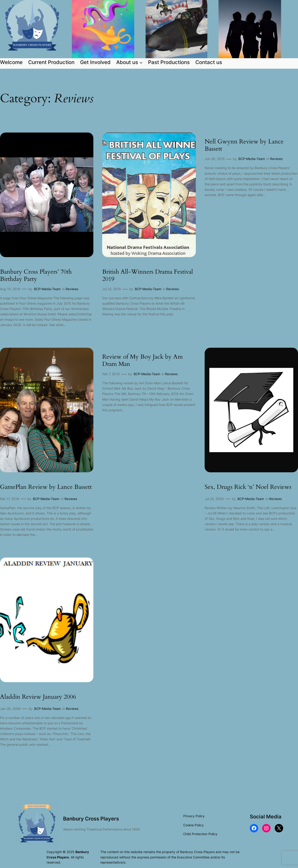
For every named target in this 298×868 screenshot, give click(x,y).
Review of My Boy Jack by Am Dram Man (142, 360)
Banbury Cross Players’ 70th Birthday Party (36, 275)
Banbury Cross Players (91, 819)
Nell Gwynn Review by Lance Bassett (244, 145)
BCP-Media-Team (47, 289)
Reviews (72, 289)
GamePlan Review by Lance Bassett (46, 487)
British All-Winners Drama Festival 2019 (148, 275)
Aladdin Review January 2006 (38, 697)
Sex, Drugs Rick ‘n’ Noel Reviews (248, 487)
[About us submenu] (141, 62)
